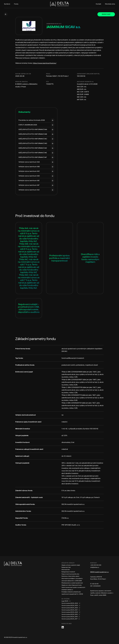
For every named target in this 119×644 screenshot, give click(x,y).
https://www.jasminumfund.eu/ (45, 63)
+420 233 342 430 (96, 565)
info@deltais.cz (95, 567)
